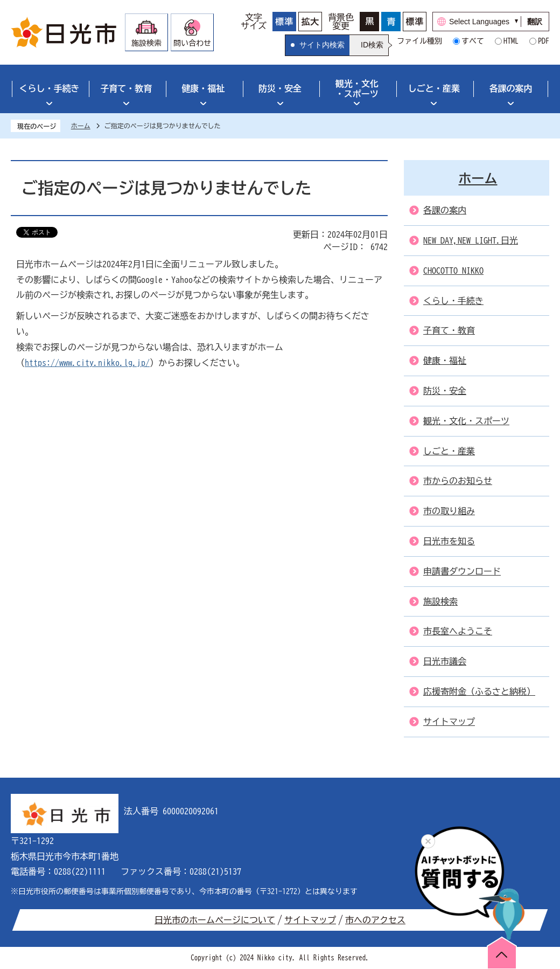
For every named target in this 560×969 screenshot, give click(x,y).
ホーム (81, 126)
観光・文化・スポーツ (357, 89)
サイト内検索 (322, 45)
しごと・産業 (434, 88)
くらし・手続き (49, 88)
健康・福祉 (203, 88)
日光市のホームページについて (215, 920)
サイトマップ (310, 920)
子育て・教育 (126, 88)
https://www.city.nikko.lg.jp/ (87, 363)
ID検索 (372, 45)
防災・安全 (280, 88)
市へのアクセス (375, 920)
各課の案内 (511, 88)
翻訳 (535, 22)
